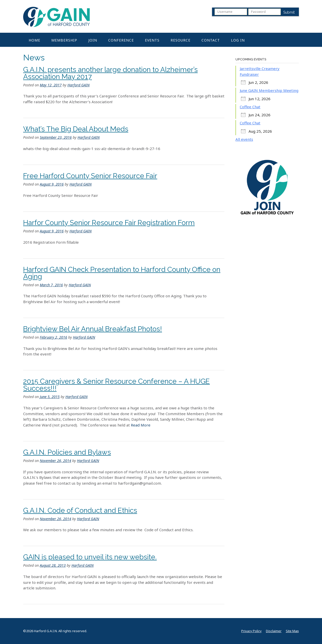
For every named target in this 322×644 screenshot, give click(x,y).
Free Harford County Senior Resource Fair (90, 176)
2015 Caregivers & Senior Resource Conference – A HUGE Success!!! (116, 385)
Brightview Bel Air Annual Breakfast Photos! (93, 329)
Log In (238, 40)
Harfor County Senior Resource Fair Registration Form (109, 223)
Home (34, 40)
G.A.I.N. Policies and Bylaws (67, 452)
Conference (121, 40)
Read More (141, 425)
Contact (211, 40)
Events (152, 40)
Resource (180, 40)
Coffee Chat (250, 107)
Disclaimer (274, 631)
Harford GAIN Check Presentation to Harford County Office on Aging (122, 273)
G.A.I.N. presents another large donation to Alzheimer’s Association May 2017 (110, 73)
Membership (64, 40)
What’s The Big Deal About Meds (76, 129)
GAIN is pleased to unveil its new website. (90, 557)
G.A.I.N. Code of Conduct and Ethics (80, 510)
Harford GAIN (78, 85)
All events (244, 139)
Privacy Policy (251, 631)
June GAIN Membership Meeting (269, 90)
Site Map (292, 631)
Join (93, 40)
